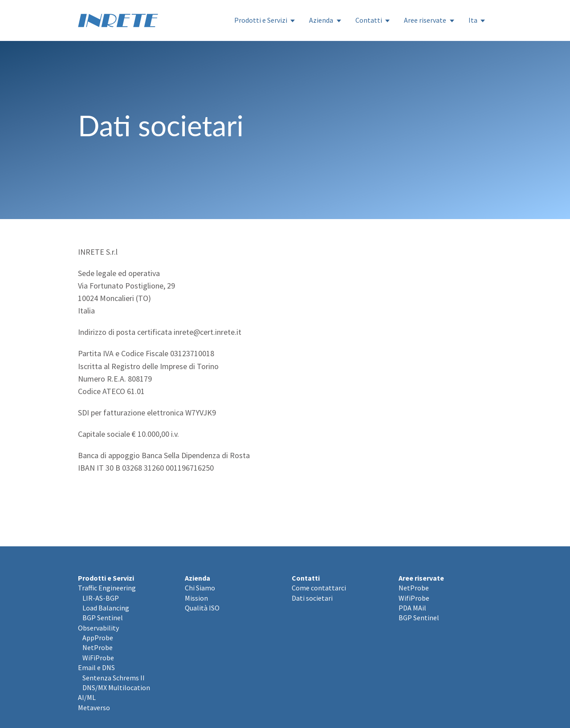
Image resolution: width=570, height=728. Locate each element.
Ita (473, 20)
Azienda (321, 20)
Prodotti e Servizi (261, 20)
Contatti (369, 20)
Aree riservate (425, 20)
